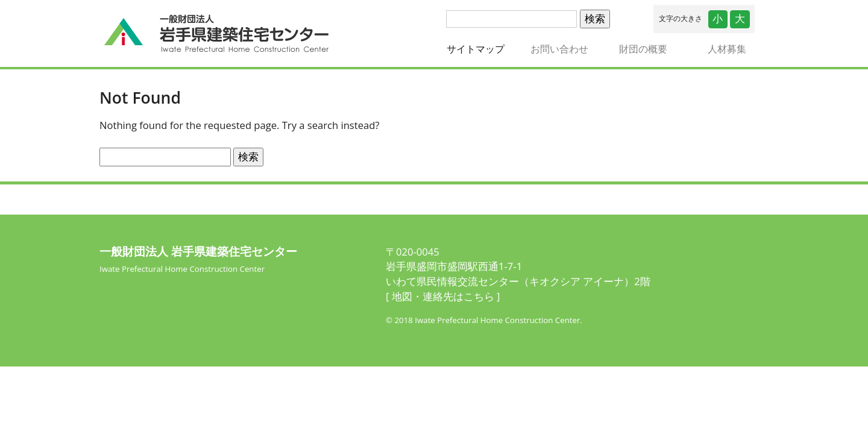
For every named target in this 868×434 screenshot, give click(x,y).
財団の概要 (643, 49)
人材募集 (727, 49)
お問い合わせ (559, 49)
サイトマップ (482, 49)
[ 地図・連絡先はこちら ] (443, 296)
